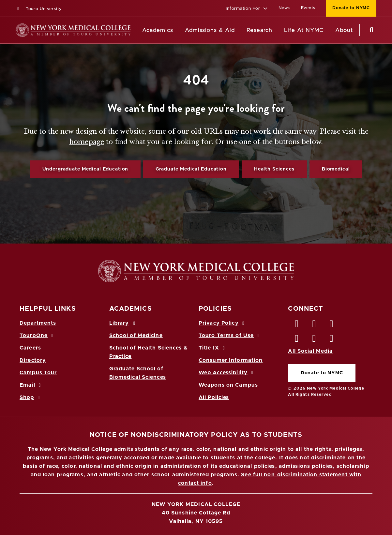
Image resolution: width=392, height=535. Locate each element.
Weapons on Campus (228, 385)
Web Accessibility (227, 373)
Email (31, 385)
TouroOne (37, 335)
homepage (87, 142)
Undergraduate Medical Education (85, 169)
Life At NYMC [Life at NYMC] (304, 30)
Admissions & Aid (210, 30)
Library (123, 323)
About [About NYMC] (344, 30)
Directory (33, 360)
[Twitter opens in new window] (314, 325)
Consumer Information (231, 360)
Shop (31, 397)
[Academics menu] (178, 30)
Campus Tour (38, 373)
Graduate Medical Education (191, 169)
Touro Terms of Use (230, 335)
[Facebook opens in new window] (297, 325)
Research (259, 30)
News (285, 8)
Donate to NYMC (322, 373)
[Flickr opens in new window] (332, 340)
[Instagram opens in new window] (297, 340)
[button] (247, 9)
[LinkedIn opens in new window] (332, 325)
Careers (30, 348)
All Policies (214, 397)
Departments (38, 323)
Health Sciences (274, 169)
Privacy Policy (222, 323)
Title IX (213, 348)
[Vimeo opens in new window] (314, 340)
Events (308, 8)
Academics (158, 30)
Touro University (39, 9)
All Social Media (310, 351)
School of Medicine (136, 335)
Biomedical (336, 169)
